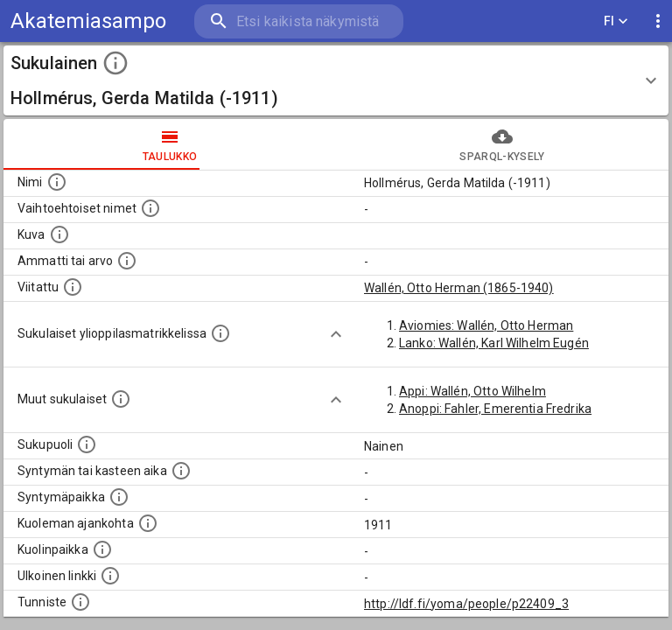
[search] (299, 21)
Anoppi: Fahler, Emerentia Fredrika (495, 409)
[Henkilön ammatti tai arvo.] (127, 261)
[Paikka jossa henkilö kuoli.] (102, 549)
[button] (336, 80)
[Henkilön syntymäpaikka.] (119, 497)
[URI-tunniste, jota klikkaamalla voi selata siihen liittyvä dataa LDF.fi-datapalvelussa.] (80, 602)
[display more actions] (658, 21)
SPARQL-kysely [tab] (502, 144)
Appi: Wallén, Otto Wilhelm (472, 391)
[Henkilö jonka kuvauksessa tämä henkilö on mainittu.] (73, 287)
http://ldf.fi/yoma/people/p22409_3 (466, 604)
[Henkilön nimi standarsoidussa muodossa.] (57, 182)
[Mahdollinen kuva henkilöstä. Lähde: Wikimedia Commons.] (59, 234)
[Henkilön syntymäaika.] (181, 471)
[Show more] (336, 334)
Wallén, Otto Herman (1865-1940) (459, 288)
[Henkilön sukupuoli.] (87, 444)
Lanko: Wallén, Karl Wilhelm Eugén (494, 343)
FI (616, 21)
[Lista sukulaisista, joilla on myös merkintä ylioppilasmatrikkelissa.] (220, 333)
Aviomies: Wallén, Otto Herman (486, 325)
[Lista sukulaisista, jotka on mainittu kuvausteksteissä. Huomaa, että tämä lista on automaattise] (121, 399)
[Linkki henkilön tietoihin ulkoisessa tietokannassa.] (110, 576)
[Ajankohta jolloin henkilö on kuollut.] (148, 523)
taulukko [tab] (170, 144)
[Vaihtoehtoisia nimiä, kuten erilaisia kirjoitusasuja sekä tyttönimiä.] (150, 208)
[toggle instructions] (115, 63)
